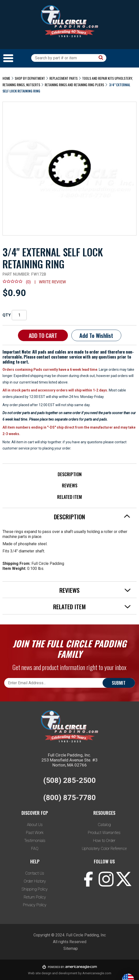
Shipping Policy (35, 889)
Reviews (70, 485)
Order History (35, 881)
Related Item (69, 497)
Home (6, 78)
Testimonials (35, 841)
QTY (7, 315)
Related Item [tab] (92, 606)
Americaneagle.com (97, 973)
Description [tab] (92, 517)
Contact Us (35, 873)
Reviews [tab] (95, 590)
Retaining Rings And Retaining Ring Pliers (74, 85)
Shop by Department (30, 78)
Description (70, 474)
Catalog (104, 825)
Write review (52, 282)
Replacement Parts (64, 78)
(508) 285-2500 (69, 780)
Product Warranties (104, 833)
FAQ (35, 849)
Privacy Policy (35, 905)
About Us (35, 825)
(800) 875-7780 (69, 797)
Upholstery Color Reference (104, 849)
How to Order (104, 841)
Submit (119, 683)
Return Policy (35, 897)
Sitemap (71, 948)
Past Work (35, 833)
